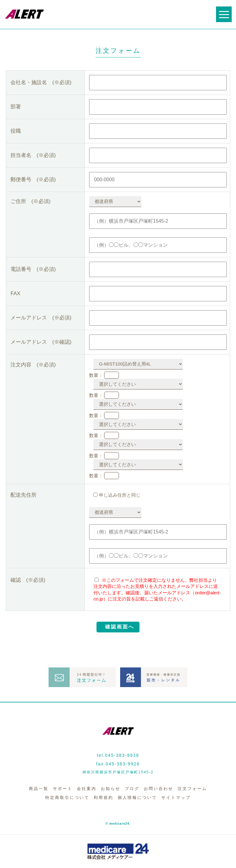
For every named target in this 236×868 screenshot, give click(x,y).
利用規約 (104, 798)
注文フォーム (192, 789)
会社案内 (87, 789)
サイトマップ (176, 798)
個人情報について (137, 798)
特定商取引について (67, 798)
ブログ (132, 789)
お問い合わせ (159, 789)
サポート (63, 789)
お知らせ (111, 789)
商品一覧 (39, 789)
